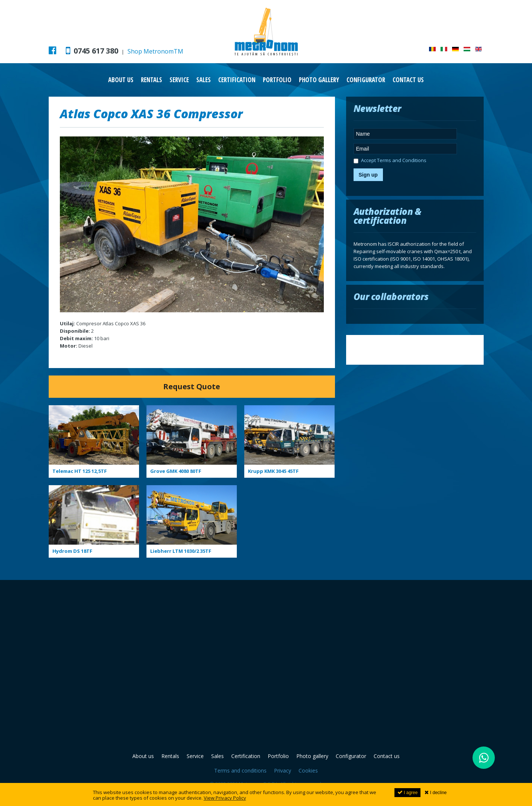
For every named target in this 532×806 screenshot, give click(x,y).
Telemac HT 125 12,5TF (80, 471)
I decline (436, 792)
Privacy (283, 770)
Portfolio (277, 80)
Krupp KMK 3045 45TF (273, 471)
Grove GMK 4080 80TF (176, 471)
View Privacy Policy (225, 798)
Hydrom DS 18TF (72, 551)
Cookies (308, 770)
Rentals (151, 80)
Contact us (408, 80)
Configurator (366, 80)
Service (179, 80)
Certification (237, 80)
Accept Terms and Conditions (390, 161)
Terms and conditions (240, 770)
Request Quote (192, 386)
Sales (204, 80)
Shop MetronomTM (155, 51)
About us (121, 80)
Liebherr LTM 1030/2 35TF (181, 551)
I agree (408, 792)
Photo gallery (319, 80)
